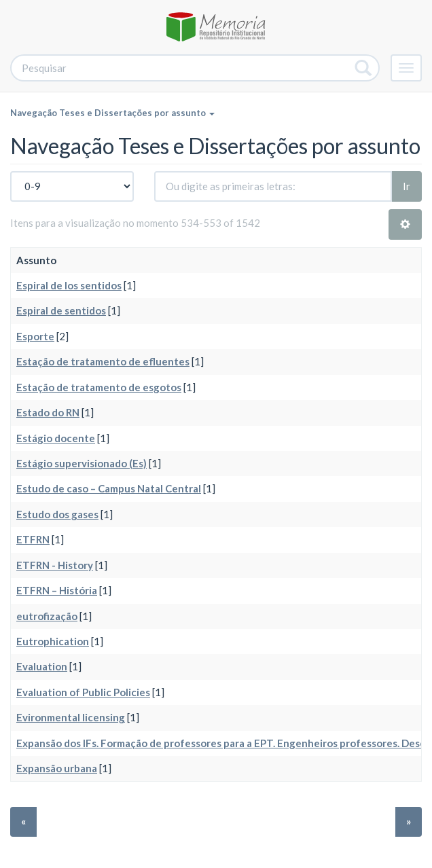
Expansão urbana (57, 768)
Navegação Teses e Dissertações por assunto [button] (112, 113)
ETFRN (33, 539)
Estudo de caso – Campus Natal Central (109, 488)
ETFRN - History (55, 565)
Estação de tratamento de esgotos (99, 387)
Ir (407, 186)
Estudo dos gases (57, 514)
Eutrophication (53, 641)
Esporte (35, 336)
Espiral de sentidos (61, 310)
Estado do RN (48, 412)
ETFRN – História (57, 590)
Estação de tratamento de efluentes (103, 361)
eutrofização (47, 616)
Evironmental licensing (71, 717)
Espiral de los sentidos (69, 285)
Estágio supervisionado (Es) (82, 463)
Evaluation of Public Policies (83, 692)
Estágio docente (56, 438)
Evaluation (42, 666)
